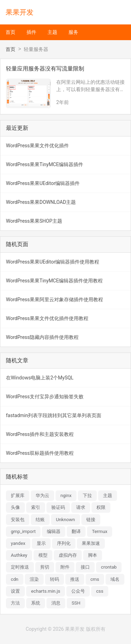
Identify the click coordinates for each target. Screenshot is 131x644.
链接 (91, 520)
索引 (36, 507)
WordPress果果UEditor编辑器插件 (43, 183)
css (100, 591)
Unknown (65, 520)
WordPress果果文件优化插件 (37, 146)
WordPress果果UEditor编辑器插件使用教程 (53, 262)
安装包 (18, 520)
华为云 (42, 495)
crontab (109, 567)
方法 (15, 603)
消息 (56, 603)
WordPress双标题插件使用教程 (40, 453)
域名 (115, 579)
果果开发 (20, 12)
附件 (65, 567)
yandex (18, 543)
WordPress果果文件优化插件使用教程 (47, 318)
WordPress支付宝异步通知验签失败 (45, 397)
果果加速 (91, 543)
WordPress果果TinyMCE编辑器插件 (45, 164)
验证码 (58, 507)
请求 (81, 507)
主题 (52, 32)
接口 (85, 567)
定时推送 (20, 567)
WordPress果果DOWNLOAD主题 (41, 202)
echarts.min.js (46, 591)
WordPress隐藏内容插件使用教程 (42, 337)
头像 (15, 507)
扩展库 (18, 495)
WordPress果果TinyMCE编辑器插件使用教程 (54, 281)
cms (95, 579)
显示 (41, 543)
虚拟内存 (68, 555)
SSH (76, 603)
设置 (15, 591)
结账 (40, 520)
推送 (75, 579)
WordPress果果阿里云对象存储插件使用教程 (54, 299)
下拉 (87, 495)
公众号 (78, 591)
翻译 (76, 531)
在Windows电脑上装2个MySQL (40, 378)
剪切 (45, 567)
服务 (73, 32)
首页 (10, 32)
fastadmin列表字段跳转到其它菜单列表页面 (54, 415)
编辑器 (54, 531)
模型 (43, 555)
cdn (15, 579)
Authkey (19, 555)
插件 (31, 32)
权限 (101, 507)
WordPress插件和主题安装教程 (40, 434)
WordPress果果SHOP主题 (34, 221)
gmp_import (23, 531)
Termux (100, 531)
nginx (66, 495)
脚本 (93, 555)
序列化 (64, 543)
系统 (36, 603)
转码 (54, 579)
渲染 (34, 579)
